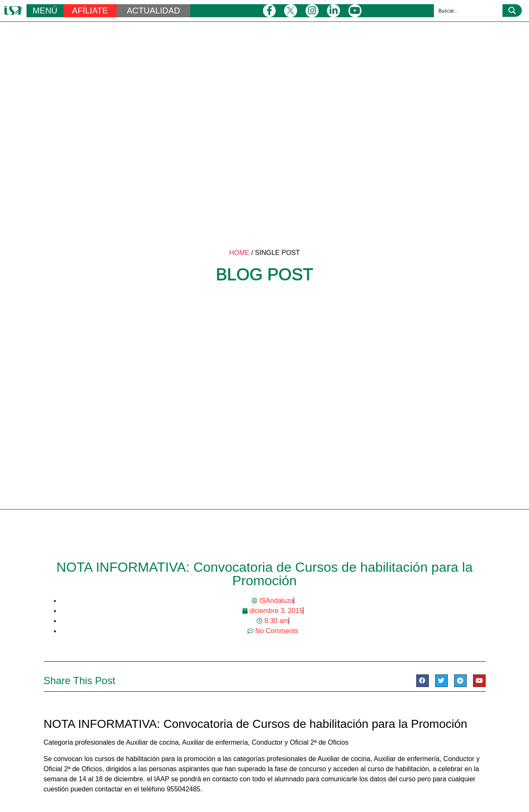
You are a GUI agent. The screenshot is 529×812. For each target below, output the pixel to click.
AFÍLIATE (90, 11)
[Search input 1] (469, 11)
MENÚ (45, 11)
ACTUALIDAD (153, 11)
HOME (239, 253)
